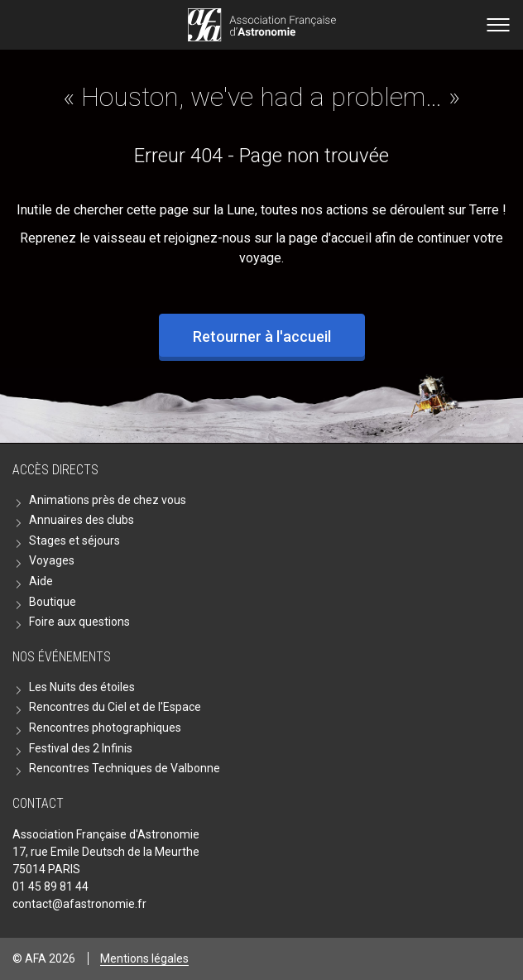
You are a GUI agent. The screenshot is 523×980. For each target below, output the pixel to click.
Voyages (52, 560)
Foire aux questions (79, 622)
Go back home (262, 25)
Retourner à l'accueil (262, 336)
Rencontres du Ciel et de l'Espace (115, 707)
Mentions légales (144, 958)
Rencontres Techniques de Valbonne (125, 768)
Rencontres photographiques (105, 728)
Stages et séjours (74, 540)
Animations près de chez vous (108, 500)
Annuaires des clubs (82, 520)
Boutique (53, 602)
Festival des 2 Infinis (81, 748)
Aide (41, 581)
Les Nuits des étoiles (82, 687)
